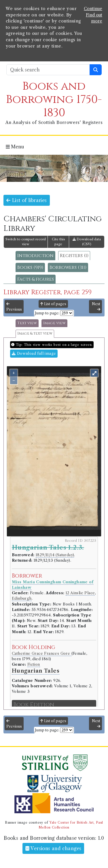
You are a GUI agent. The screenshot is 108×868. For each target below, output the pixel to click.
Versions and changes (53, 848)
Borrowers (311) (68, 267)
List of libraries (27, 200)
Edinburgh (22, 598)
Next (96, 307)
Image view (54, 323)
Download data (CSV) (87, 242)
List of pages (53, 304)
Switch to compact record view (26, 242)
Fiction (34, 664)
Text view (27, 323)
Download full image (34, 353)
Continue (93, 9)
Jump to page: (47, 313)
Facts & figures (36, 279)
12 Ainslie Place (80, 593)
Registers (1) (74, 256)
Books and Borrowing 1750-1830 (54, 100)
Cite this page (58, 242)
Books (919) (30, 267)
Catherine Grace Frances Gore (42, 653)
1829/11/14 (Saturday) (55, 555)
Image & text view (35, 334)
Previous (14, 307)
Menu (15, 147)
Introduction (35, 256)
